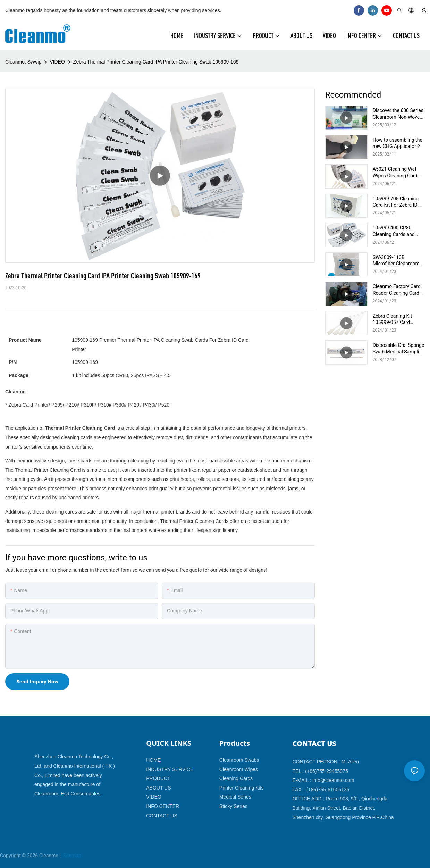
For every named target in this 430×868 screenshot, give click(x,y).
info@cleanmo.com (333, 780)
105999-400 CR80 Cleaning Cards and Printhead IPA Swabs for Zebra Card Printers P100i (397, 231)
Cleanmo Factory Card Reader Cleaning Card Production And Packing (399, 290)
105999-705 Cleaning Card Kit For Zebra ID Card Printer (396, 202)
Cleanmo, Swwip (23, 62)
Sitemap (72, 856)
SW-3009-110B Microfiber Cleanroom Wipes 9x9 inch (396, 261)
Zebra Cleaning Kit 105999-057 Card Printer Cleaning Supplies (393, 319)
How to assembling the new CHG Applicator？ (398, 143)
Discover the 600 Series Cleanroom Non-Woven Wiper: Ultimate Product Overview (398, 114)
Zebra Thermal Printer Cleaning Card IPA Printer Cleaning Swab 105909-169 (156, 62)
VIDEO (57, 62)
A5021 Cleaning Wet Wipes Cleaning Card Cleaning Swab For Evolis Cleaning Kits (395, 172)
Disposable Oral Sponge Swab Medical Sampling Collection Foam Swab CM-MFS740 (399, 348)
